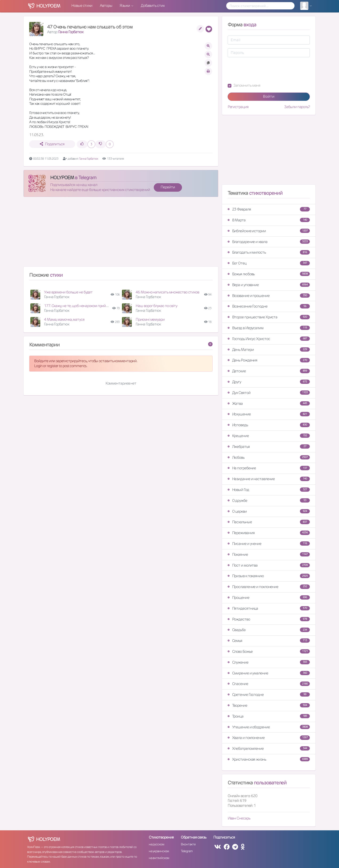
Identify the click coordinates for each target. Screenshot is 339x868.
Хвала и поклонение (269, 738)
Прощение (269, 598)
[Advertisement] (121, 234)
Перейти (168, 187)
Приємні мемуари (150, 319)
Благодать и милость (269, 252)
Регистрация (238, 107)
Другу (269, 382)
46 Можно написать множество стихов (167, 292)
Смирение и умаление (269, 673)
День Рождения (269, 360)
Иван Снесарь (239, 818)
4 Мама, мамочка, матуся (64, 319)
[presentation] (263, 70)
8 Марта (269, 220)
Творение (269, 705)
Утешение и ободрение (269, 727)
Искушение (269, 414)
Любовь (269, 457)
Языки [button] (125, 6)
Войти (269, 96)
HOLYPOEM (62, 178)
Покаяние (269, 554)
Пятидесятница (269, 608)
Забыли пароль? (297, 107)
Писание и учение (269, 544)
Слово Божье (269, 651)
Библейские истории (269, 231)
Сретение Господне (269, 695)
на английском (159, 858)
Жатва (269, 404)
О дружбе (269, 501)
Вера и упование (269, 285)
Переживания (269, 533)
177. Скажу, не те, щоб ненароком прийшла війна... (84, 306)
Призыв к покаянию (269, 576)
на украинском (159, 851)
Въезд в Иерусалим (269, 328)
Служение (269, 662)
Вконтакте (188, 844)
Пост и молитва (269, 565)
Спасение (269, 684)
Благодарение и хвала (269, 242)
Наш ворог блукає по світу (156, 306)
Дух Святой (269, 393)
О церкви (269, 511)
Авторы (106, 6)
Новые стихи (82, 6)
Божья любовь (269, 274)
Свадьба (269, 630)
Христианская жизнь (269, 759)
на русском (156, 844)
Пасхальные (269, 522)
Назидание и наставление (269, 479)
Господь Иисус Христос (269, 339)
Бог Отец (269, 263)
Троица (269, 716)
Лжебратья (269, 447)
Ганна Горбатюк (71, 32)
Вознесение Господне (269, 306)
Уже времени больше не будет (68, 292)
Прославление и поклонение (269, 587)
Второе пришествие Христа (269, 317)
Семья (269, 641)
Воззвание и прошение (269, 296)
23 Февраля (269, 209)
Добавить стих (153, 6)
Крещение (269, 436)
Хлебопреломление (269, 748)
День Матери (269, 350)
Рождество (269, 619)
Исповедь (269, 425)
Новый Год (269, 490)
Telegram (187, 851)
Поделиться (52, 144)
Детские (269, 371)
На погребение (269, 468)
